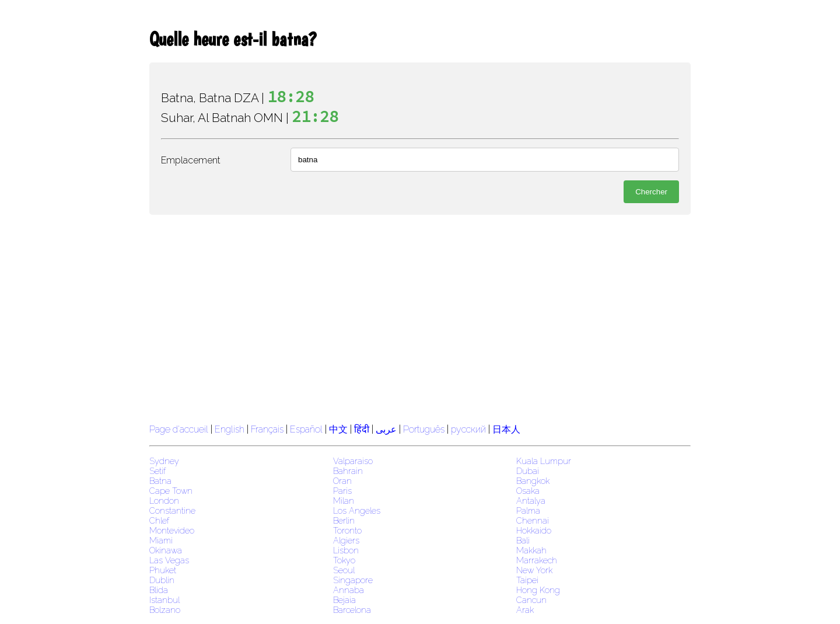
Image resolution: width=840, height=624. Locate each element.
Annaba (349, 590)
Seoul (344, 570)
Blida (159, 590)
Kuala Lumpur (544, 461)
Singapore (353, 580)
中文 (338, 429)
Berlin (344, 520)
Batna (160, 481)
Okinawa (166, 550)
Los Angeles (357, 510)
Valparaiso (353, 461)
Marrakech (537, 560)
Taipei (527, 580)
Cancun (531, 600)
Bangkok (533, 481)
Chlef (159, 520)
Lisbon (346, 550)
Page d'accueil (179, 429)
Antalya (531, 501)
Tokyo (344, 560)
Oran (342, 481)
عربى (386, 429)
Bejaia (344, 600)
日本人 (506, 429)
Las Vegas (169, 560)
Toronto (347, 530)
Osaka (528, 491)
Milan (344, 501)
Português (424, 429)
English (230, 429)
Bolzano (165, 610)
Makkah (531, 550)
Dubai (528, 471)
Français (267, 429)
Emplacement (191, 160)
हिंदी (362, 429)
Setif (157, 471)
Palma (528, 510)
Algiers (346, 540)
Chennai (533, 520)
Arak (525, 610)
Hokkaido (534, 530)
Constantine (172, 510)
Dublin (162, 580)
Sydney (164, 461)
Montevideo (172, 530)
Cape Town (171, 491)
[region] (420, 318)
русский (468, 429)
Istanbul (164, 600)
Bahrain (348, 471)
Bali (523, 540)
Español (307, 429)
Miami (161, 540)
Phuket (163, 570)
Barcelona (352, 610)
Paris (342, 491)
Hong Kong (538, 590)
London (164, 501)
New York (534, 570)
